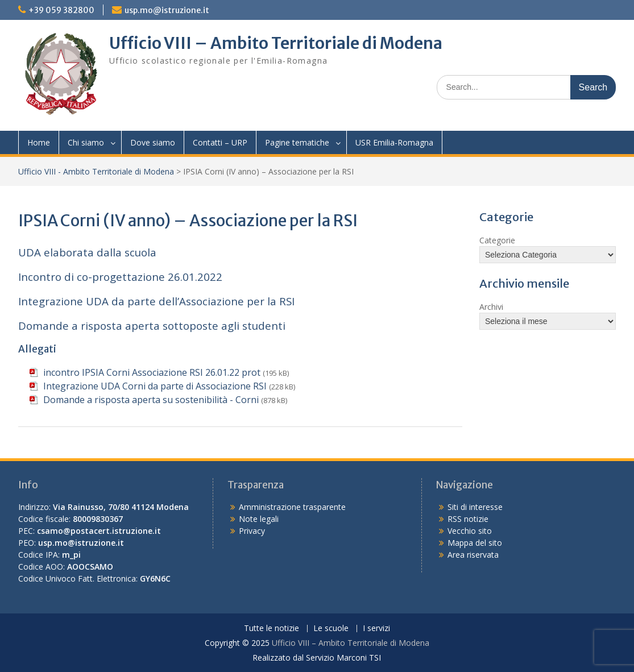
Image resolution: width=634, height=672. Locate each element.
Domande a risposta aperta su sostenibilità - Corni (151, 400)
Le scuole (331, 629)
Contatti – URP (220, 142)
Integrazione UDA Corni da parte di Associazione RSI (155, 386)
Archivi (491, 307)
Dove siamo (153, 142)
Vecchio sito (470, 531)
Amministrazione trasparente (292, 507)
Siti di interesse (475, 507)
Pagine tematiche (297, 142)
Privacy (252, 531)
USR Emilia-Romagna (394, 142)
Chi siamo (86, 142)
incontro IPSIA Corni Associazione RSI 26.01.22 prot (152, 372)
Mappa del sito (475, 543)
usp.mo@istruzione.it (167, 10)
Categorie (497, 240)
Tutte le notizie (272, 629)
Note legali (259, 519)
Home (39, 142)
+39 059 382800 (61, 10)
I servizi (376, 629)
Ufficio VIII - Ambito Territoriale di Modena (96, 171)
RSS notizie (468, 519)
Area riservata (473, 555)
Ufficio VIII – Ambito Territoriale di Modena (276, 43)
